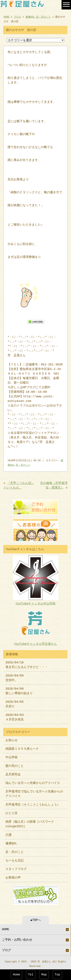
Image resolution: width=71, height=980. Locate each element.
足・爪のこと (44, 17)
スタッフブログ (16, 868)
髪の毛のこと (15, 765)
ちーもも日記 (15, 859)
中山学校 (13, 756)
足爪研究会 (13, 773)
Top (57, 975)
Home (16, 975)
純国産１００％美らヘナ (22, 747)
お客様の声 (13, 876)
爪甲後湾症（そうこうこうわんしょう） (33, 803)
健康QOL (30, 17)
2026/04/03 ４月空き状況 (15, 716)
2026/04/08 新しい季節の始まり (19, 690)
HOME (7, 17)
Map (44, 975)
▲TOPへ (35, 918)
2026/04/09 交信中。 (15, 677)
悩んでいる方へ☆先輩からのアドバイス (33, 782)
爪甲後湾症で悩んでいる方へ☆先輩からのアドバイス (34, 792)
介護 (9, 833)
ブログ (18, 17)
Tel (31, 975)
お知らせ (12, 739)
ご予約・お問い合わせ (17, 938)
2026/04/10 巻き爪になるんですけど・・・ (27, 663)
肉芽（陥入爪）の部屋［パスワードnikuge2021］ (30, 823)
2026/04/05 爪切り (15, 703)
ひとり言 (12, 812)
